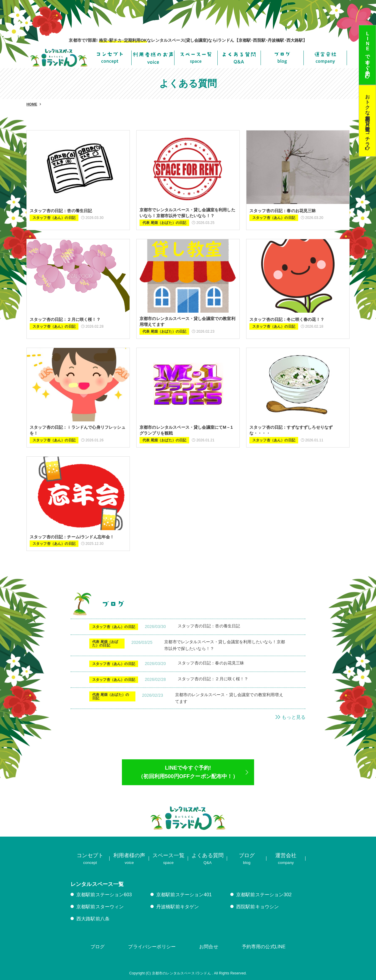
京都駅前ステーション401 (184, 895)
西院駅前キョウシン (257, 907)
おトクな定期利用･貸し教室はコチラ (368, 118)
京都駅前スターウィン (100, 907)
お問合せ (209, 947)
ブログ (98, 947)
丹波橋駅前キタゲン (178, 907)
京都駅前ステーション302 (264, 895)
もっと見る (291, 717)
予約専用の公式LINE (264, 947)
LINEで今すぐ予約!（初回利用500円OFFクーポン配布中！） (188, 772)
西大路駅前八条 (93, 919)
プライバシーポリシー (152, 947)
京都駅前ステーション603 (104, 895)
